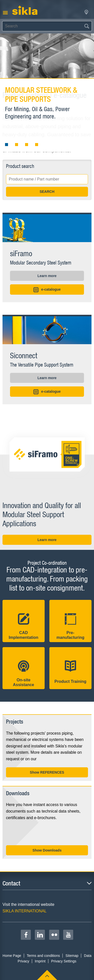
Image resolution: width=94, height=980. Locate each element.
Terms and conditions (43, 956)
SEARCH (47, 192)
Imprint (40, 961)
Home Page (12, 956)
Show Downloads (47, 850)
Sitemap (72, 956)
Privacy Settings (64, 961)
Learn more (47, 276)
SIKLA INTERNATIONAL (25, 911)
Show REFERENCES (47, 772)
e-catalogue (47, 290)
